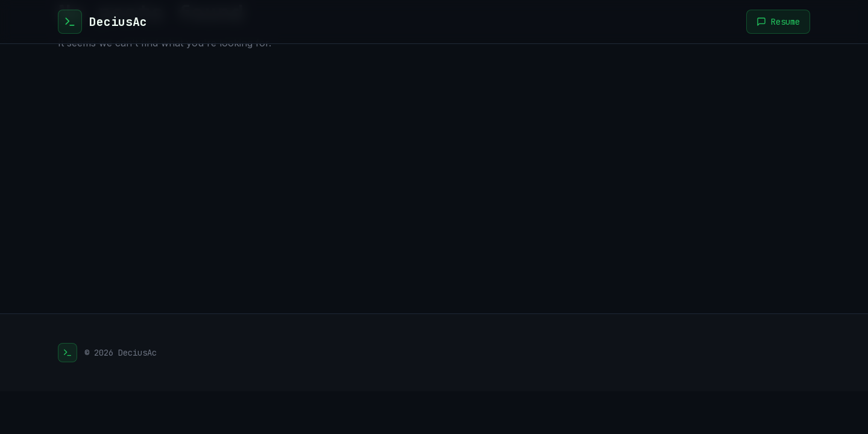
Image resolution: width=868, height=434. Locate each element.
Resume (778, 22)
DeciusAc (118, 22)
